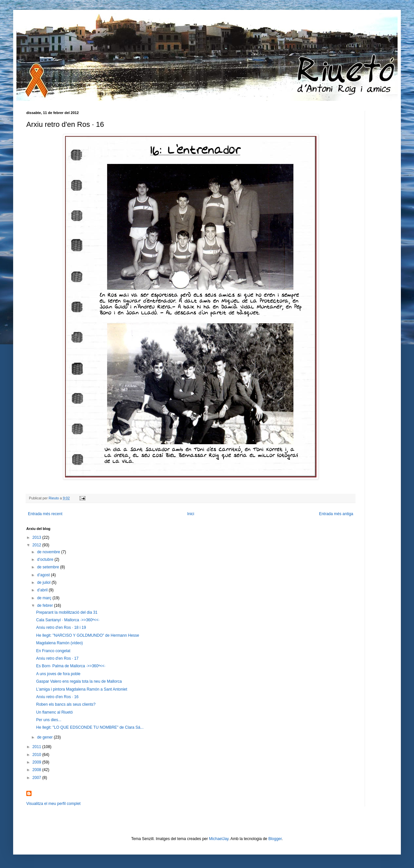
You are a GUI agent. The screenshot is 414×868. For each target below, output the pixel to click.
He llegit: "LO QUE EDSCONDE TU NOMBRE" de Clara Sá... (90, 727)
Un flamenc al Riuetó (54, 712)
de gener (46, 737)
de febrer (46, 605)
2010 (37, 755)
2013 (37, 537)
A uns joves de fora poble (58, 674)
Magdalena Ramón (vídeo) (59, 643)
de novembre (49, 552)
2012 (37, 545)
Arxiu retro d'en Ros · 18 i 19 (61, 628)
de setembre (49, 567)
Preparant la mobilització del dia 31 (67, 612)
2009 (37, 762)
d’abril (43, 590)
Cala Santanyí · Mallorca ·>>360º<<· (68, 620)
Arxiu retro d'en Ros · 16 (57, 697)
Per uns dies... (49, 720)
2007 (37, 778)
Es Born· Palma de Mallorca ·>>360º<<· (71, 666)
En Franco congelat (53, 651)
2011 (37, 747)
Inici (191, 514)
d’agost (44, 575)
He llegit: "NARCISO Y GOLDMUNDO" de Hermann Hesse (88, 635)
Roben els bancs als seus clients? (66, 704)
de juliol (44, 582)
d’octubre (46, 560)
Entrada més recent (45, 514)
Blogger (275, 839)
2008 (37, 770)
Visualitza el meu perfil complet (53, 804)
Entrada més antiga (336, 514)
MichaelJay (219, 839)
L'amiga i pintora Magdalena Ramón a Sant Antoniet (82, 689)
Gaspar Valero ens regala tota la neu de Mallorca (79, 681)
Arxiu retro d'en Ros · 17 (57, 658)
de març (45, 598)
